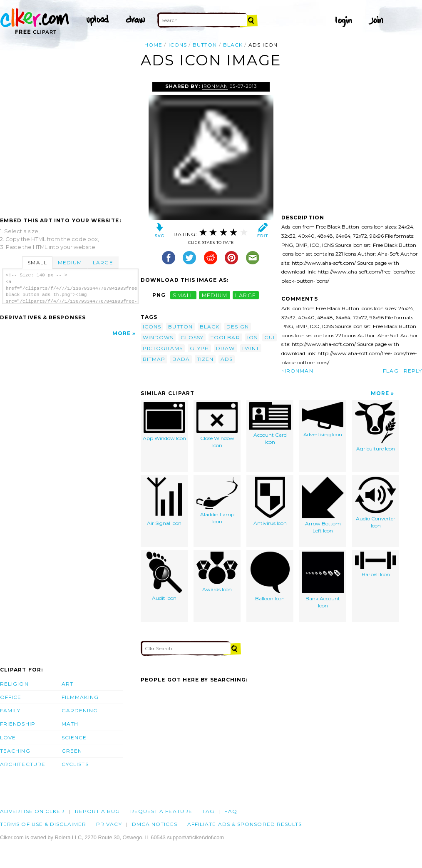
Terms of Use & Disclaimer (43, 824)
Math (70, 724)
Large (103, 262)
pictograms (163, 348)
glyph (199, 348)
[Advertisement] (70, 144)
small (183, 295)
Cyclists (75, 764)
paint (251, 348)
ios (252, 337)
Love (8, 737)
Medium (70, 262)
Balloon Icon (270, 577)
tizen (205, 359)
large (246, 295)
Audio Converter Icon (376, 503)
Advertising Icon (323, 420)
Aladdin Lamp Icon (217, 501)
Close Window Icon (217, 425)
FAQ (231, 811)
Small (37, 262)
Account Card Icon (270, 423)
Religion (14, 684)
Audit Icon (164, 576)
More (122, 333)
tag (208, 811)
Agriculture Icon (376, 427)
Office (11, 697)
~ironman (297, 371)
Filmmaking (80, 697)
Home (153, 45)
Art (67, 684)
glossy (192, 337)
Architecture (23, 764)
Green (72, 751)
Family (10, 710)
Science (74, 737)
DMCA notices (155, 824)
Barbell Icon (376, 565)
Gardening (80, 710)
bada (181, 359)
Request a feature (161, 811)
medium (215, 295)
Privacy (109, 824)
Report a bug (98, 811)
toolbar (225, 337)
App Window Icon (164, 422)
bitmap (154, 359)
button (205, 45)
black (233, 45)
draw (225, 348)
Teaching (15, 751)
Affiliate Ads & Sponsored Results (245, 824)
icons (178, 45)
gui (269, 337)
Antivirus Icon (270, 501)
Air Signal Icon (164, 501)
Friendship (18, 724)
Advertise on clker (32, 811)
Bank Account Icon (323, 580)
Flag (391, 371)
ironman (215, 86)
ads (227, 359)
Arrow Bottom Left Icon (323, 505)
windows (158, 337)
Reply (413, 371)
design (237, 327)
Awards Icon (217, 572)
